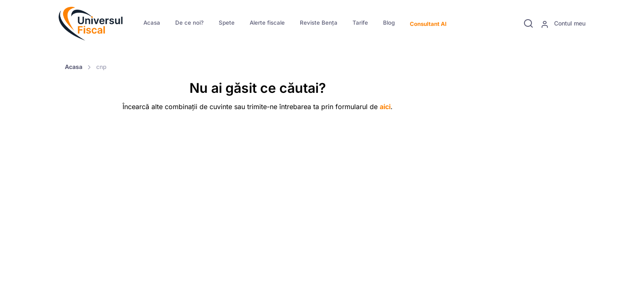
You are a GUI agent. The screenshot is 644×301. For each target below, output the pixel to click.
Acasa (152, 23)
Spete (227, 23)
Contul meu (563, 24)
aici (385, 107)
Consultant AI (428, 24)
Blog (389, 23)
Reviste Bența (319, 23)
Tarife (360, 23)
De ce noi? (189, 23)
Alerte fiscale (267, 23)
